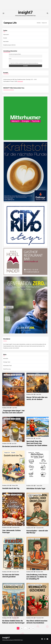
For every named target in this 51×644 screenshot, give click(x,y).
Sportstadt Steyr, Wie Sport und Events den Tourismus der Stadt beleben (37, 443)
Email (10, 59)
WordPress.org (7, 369)
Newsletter (6, 42)
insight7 (25, 12)
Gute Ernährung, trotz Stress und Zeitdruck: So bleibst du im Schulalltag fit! (37, 577)
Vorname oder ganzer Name (15, 54)
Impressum (6, 35)
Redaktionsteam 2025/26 (9, 45)
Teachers (42, 419)
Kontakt (5, 38)
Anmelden (6, 359)
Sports (37, 419)
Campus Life (7, 375)
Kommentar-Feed (7, 366)
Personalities (38, 495)
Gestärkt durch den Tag (11, 488)
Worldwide (19, 495)
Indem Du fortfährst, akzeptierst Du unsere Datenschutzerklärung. (24, 63)
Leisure (13, 375)
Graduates (14, 585)
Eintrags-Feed (7, 362)
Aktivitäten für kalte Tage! (36, 489)
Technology (19, 375)
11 (29, 628)
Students (37, 375)
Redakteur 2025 (6, 408)
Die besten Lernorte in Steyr (12, 446)
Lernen (13, 419)
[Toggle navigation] (3, 13)
